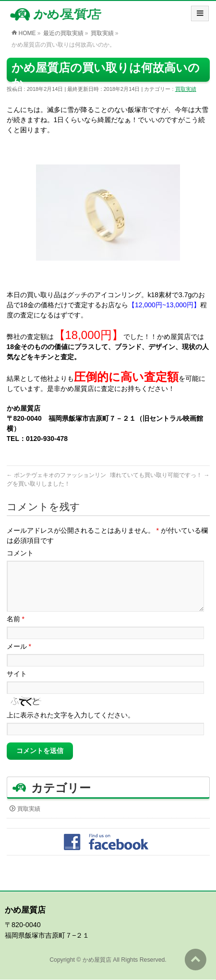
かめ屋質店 (97, 960)
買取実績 (186, 89)
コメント (20, 553)
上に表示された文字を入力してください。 (71, 727)
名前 (16, 630)
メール (19, 658)
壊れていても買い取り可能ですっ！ (160, 475)
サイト (17, 685)
